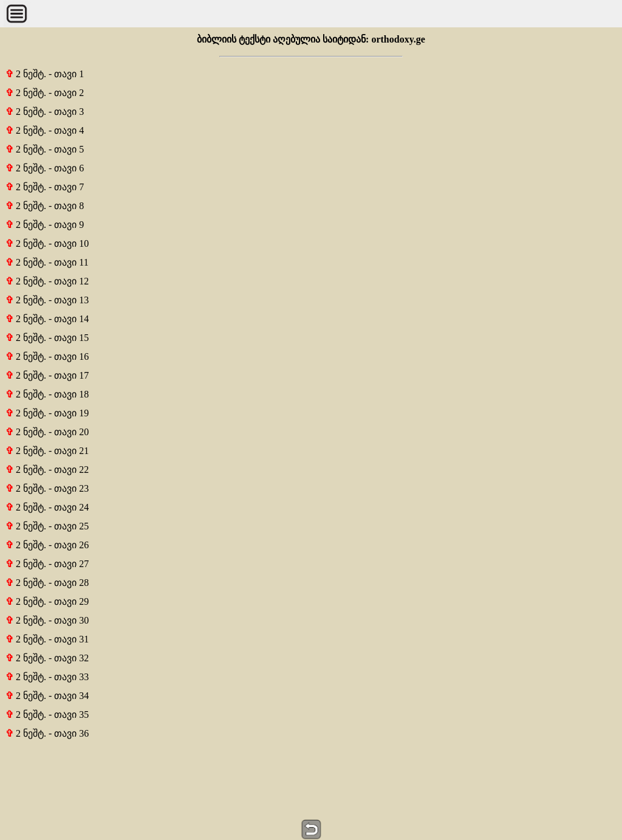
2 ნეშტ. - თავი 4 (45, 130)
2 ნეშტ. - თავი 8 (45, 206)
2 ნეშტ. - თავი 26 (47, 545)
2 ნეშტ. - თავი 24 (47, 507)
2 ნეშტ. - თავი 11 (47, 262)
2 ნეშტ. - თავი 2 (45, 93)
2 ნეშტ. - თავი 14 (47, 319)
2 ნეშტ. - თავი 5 (45, 149)
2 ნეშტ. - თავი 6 (45, 168)
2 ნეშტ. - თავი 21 (47, 451)
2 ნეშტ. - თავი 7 (45, 187)
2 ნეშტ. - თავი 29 (47, 601)
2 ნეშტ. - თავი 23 (47, 488)
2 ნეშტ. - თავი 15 (47, 338)
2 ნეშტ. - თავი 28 (47, 583)
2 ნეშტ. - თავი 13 (47, 300)
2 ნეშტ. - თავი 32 (47, 658)
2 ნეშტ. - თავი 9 (45, 225)
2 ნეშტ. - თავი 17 (47, 375)
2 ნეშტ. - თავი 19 (47, 413)
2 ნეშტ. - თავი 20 (47, 432)
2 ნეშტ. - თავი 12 (47, 281)
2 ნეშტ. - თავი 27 (47, 564)
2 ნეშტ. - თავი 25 (47, 526)
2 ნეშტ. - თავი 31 (47, 639)
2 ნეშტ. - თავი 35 (47, 714)
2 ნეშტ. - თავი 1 (45, 74)
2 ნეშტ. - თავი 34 (47, 696)
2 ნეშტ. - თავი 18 (47, 394)
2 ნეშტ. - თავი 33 (47, 677)
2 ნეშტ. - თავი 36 (47, 733)
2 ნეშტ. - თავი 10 (47, 243)
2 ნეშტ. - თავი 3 (45, 112)
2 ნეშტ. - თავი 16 (47, 356)
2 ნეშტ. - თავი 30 (47, 620)
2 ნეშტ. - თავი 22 (47, 470)
